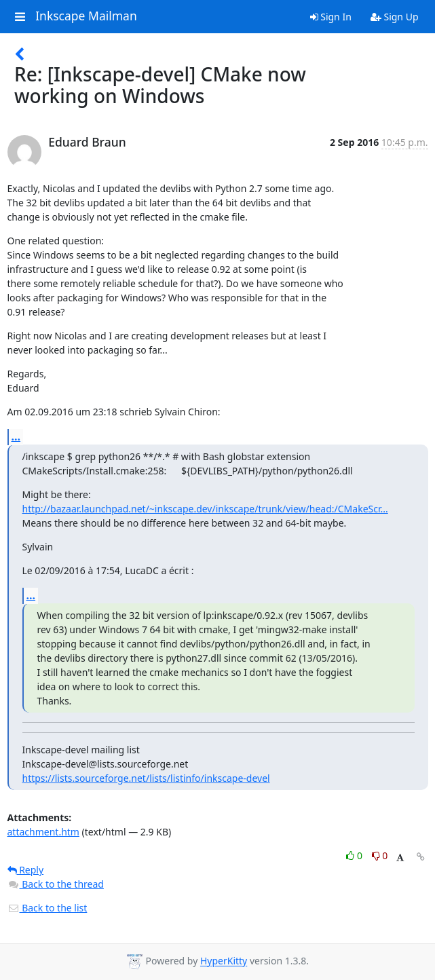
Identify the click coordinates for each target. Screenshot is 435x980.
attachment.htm (43, 832)
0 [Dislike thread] (380, 855)
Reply (26, 870)
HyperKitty (224, 961)
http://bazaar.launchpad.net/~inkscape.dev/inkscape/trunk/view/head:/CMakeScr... (205, 509)
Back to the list (48, 908)
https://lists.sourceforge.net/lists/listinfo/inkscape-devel (146, 778)
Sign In (331, 17)
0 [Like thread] (355, 855)
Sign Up (395, 17)
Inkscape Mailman (86, 16)
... (16, 436)
